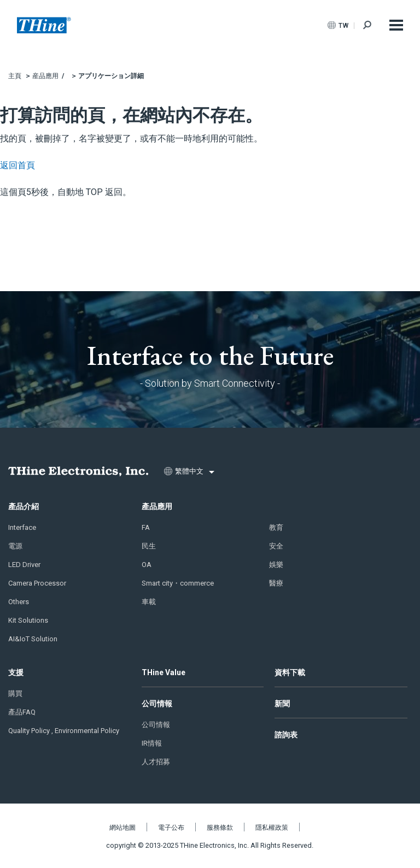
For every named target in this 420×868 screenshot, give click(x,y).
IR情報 (152, 743)
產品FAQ (22, 712)
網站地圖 (122, 828)
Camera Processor (37, 583)
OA (147, 565)
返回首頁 (17, 165)
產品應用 (157, 506)
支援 (16, 672)
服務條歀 (220, 828)
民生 (149, 546)
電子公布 (171, 828)
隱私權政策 (272, 828)
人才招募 (156, 762)
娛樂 (276, 565)
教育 (276, 527)
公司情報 (157, 704)
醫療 (276, 583)
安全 (276, 546)
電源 (15, 546)
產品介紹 (24, 506)
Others (19, 602)
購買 (15, 693)
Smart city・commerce (178, 583)
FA (146, 527)
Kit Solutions (28, 620)
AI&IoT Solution (33, 639)
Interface (22, 527)
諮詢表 (286, 735)
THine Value (164, 672)
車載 (149, 602)
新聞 (282, 704)
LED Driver (24, 565)
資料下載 (290, 672)
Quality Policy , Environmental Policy (64, 731)
